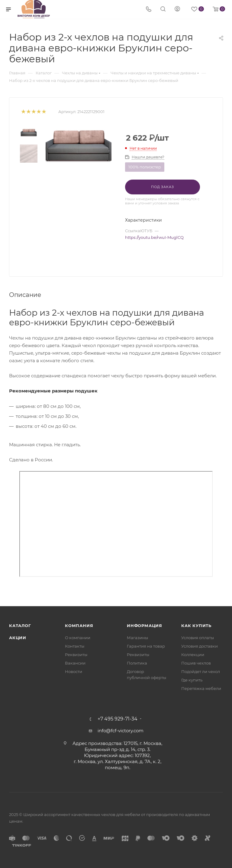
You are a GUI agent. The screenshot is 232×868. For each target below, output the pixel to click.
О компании (78, 638)
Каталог (20, 626)
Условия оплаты (198, 638)
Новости (74, 671)
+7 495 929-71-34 (118, 719)
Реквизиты (76, 655)
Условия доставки (200, 646)
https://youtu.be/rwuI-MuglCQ (154, 237)
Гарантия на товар (146, 646)
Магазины (137, 638)
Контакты (75, 646)
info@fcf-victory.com (121, 731)
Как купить (196, 626)
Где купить (192, 680)
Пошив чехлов (196, 663)
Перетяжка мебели (201, 688)
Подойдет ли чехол (201, 671)
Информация (145, 626)
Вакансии (75, 663)
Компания (79, 626)
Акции (18, 638)
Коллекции (193, 655)
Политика (137, 663)
